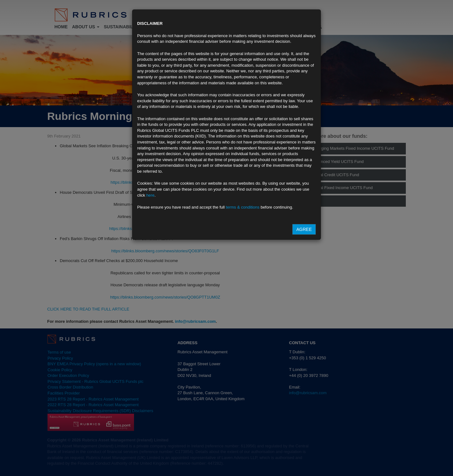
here (150, 195)
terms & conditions (243, 207)
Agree (304, 229)
